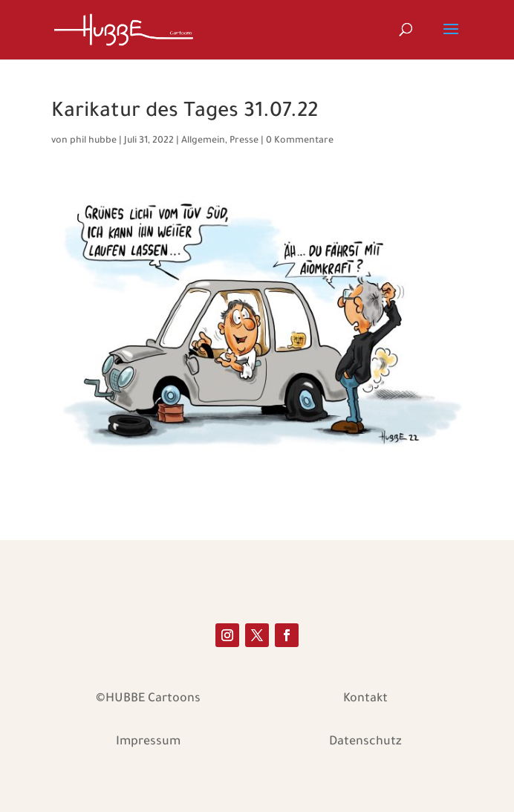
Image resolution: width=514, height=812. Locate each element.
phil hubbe (93, 141)
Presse (244, 141)
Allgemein (203, 141)
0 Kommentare (300, 141)
